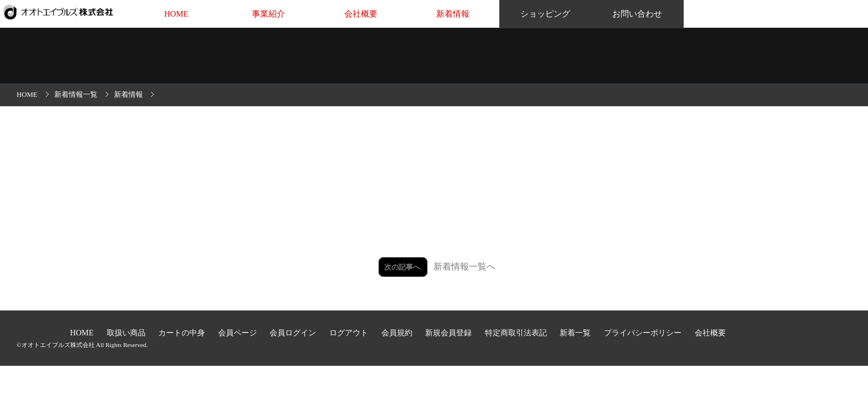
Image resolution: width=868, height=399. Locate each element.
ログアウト (350, 333)
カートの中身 (183, 333)
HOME (177, 14)
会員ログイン (294, 333)
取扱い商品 (127, 333)
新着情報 (453, 14)
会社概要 (361, 14)
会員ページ (239, 333)
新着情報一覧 (76, 95)
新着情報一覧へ (464, 266)
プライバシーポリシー (644, 333)
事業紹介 (268, 14)
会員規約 (398, 333)
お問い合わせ (637, 14)
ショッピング (545, 14)
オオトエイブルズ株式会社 (58, 345)
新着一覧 (576, 333)
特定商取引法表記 (517, 333)
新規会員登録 (449, 333)
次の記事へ (403, 267)
